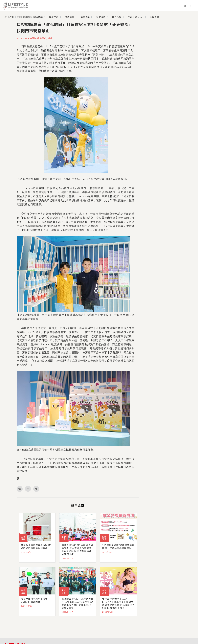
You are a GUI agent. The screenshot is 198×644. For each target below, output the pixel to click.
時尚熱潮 (38, 17)
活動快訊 (154, 17)
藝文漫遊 (101, 17)
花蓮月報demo (136, 17)
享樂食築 (85, 17)
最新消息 (25, 17)
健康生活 (54, 17)
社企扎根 (117, 17)
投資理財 (69, 17)
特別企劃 (9, 17)
